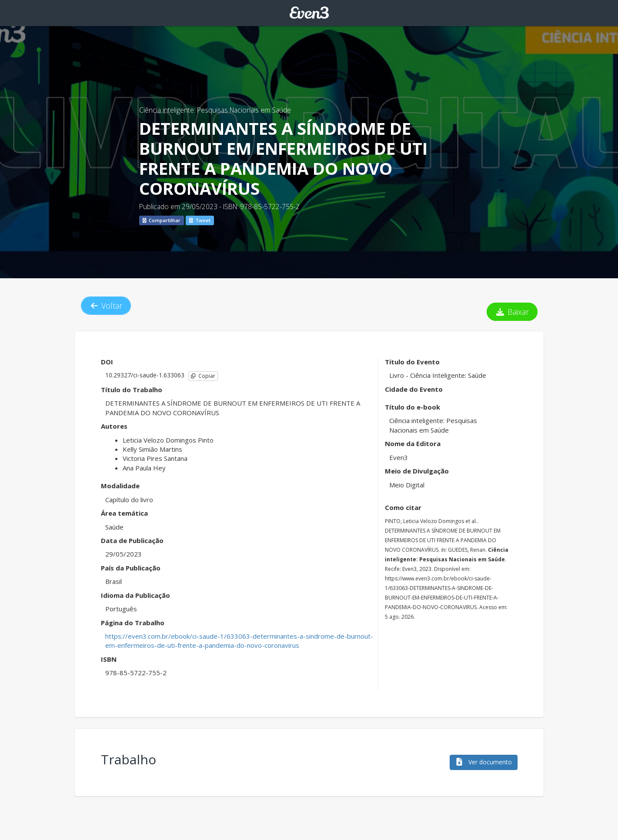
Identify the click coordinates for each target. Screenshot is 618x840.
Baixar (512, 312)
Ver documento (484, 762)
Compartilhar (162, 220)
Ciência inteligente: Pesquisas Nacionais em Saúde (215, 110)
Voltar (106, 306)
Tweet (200, 220)
